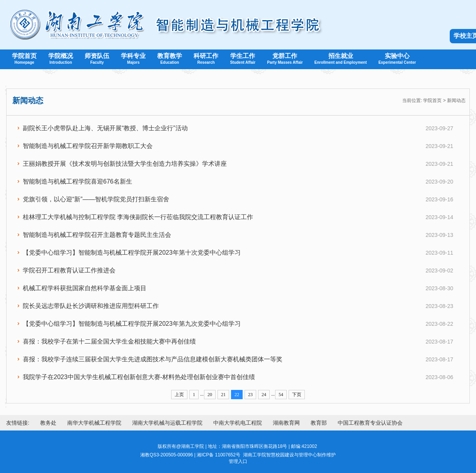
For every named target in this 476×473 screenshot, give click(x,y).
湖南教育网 (286, 423)
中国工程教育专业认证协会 (370, 423)
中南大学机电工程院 (238, 423)
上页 (179, 395)
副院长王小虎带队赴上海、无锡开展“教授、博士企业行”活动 (105, 128)
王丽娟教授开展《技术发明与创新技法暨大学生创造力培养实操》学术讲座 (125, 164)
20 (210, 395)
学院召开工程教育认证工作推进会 (69, 270)
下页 (297, 395)
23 (250, 395)
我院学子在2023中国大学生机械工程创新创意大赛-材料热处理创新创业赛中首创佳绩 (139, 377)
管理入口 (238, 461)
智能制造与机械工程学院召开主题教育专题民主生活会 (97, 235)
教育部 (319, 423)
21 (223, 395)
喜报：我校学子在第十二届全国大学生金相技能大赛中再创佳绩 (109, 341)
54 (281, 395)
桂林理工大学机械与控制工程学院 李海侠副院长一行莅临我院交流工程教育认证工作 (138, 217)
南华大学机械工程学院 (94, 423)
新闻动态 (456, 100)
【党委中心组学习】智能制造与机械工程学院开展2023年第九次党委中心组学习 (132, 324)
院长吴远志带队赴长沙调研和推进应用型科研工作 (91, 306)
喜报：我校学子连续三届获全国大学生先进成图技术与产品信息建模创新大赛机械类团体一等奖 (153, 359)
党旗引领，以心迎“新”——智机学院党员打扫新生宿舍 (96, 199)
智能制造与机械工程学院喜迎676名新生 (77, 181)
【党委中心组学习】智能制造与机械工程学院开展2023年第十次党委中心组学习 (132, 253)
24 (264, 395)
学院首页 (432, 100)
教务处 (48, 423)
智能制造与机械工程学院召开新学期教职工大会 (88, 146)
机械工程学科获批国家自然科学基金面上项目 (85, 288)
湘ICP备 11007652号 (218, 455)
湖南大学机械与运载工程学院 (167, 423)
